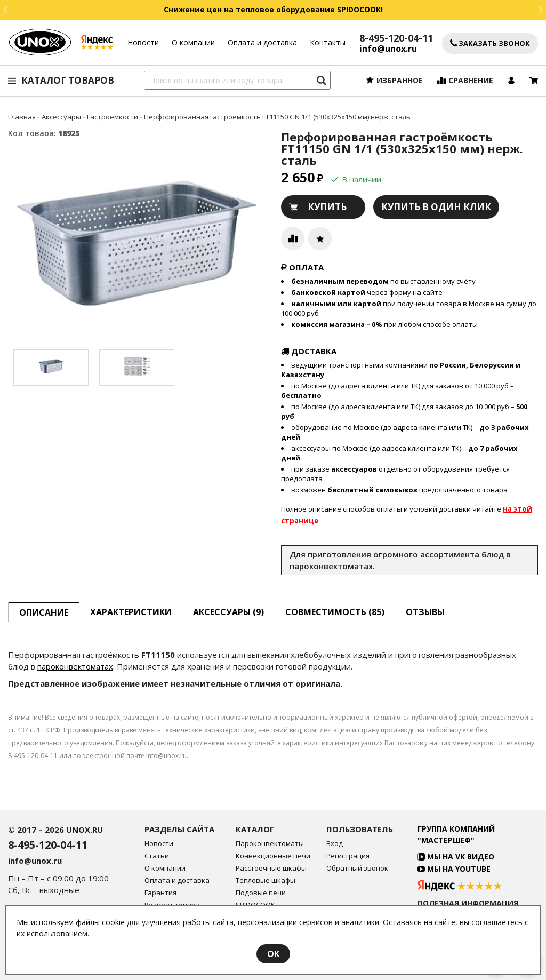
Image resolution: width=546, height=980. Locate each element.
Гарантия (160, 893)
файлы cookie (100, 922)
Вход (335, 844)
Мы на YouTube (454, 869)
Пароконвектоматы (270, 844)
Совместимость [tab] (335, 612)
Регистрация (348, 856)
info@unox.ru (388, 49)
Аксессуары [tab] (228, 612)
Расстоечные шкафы (271, 868)
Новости (143, 42)
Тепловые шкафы (266, 881)
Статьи (157, 856)
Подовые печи (261, 893)
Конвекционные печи (273, 856)
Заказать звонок (490, 43)
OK (273, 954)
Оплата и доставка (262, 42)
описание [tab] (44, 612)
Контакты (328, 42)
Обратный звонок (357, 868)
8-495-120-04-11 (396, 38)
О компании (193, 42)
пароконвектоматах (75, 666)
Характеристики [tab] (131, 612)
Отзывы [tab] (425, 612)
